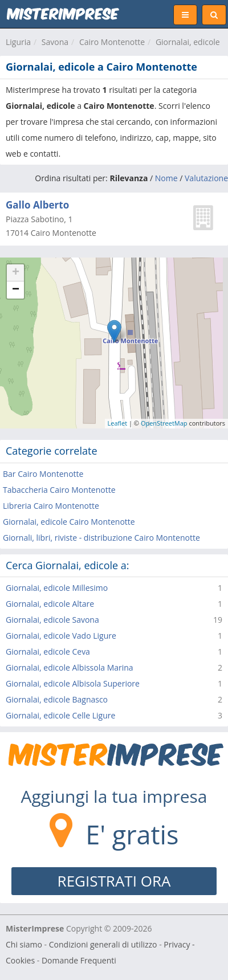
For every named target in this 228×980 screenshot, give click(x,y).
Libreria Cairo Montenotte (51, 506)
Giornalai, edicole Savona (52, 620)
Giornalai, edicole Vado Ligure (61, 636)
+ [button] (16, 273)
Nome (166, 178)
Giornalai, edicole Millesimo (57, 588)
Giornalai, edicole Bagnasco (57, 699)
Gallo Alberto (37, 205)
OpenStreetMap (164, 423)
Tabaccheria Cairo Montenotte (59, 490)
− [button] (16, 290)
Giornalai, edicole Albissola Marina (70, 667)
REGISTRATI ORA (114, 881)
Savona (55, 42)
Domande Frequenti (79, 960)
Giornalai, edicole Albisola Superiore (73, 683)
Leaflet (118, 423)
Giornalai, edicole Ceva (48, 652)
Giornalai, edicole (188, 42)
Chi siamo (24, 944)
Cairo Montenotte (112, 42)
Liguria (18, 42)
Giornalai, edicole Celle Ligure (60, 715)
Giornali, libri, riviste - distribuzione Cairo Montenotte (101, 538)
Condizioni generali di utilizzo (103, 944)
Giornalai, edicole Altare (50, 604)
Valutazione (206, 178)
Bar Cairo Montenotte (43, 474)
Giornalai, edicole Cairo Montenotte (69, 522)
